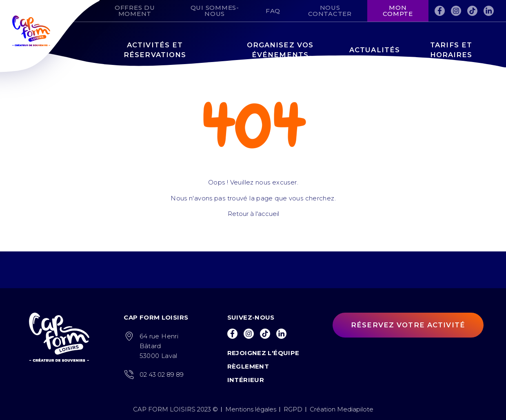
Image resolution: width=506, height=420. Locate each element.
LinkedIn (489, 9)
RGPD (293, 409)
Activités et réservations (155, 50)
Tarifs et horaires (451, 50)
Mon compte (398, 11)
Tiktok (472, 9)
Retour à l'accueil (253, 214)
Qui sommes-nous (215, 11)
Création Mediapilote (342, 409)
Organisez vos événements (280, 50)
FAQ (273, 11)
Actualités (375, 50)
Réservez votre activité (408, 325)
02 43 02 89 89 (162, 374)
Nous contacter (330, 11)
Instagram (456, 9)
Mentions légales (251, 409)
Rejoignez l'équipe (263, 353)
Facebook (440, 9)
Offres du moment (135, 11)
